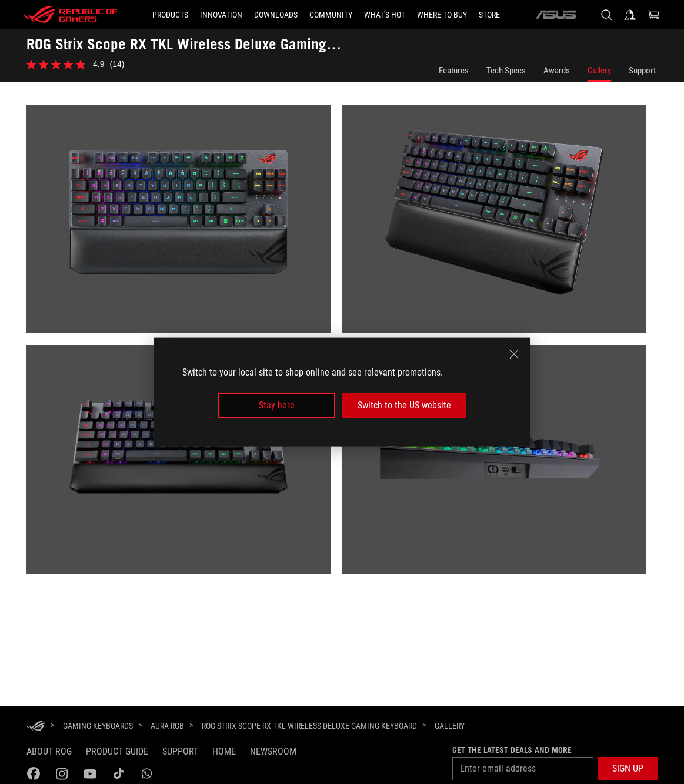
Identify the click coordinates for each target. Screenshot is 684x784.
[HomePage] (36, 727)
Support (642, 71)
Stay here (277, 405)
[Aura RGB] (167, 726)
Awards (557, 71)
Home (224, 751)
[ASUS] (556, 15)
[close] (514, 354)
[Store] (489, 15)
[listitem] (184, 225)
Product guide (117, 751)
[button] (628, 769)
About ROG (49, 751)
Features (454, 71)
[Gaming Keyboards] (98, 726)
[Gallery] (450, 726)
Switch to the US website (404, 405)
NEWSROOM (273, 751)
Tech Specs (506, 71)
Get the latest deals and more (512, 750)
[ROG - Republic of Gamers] (71, 15)
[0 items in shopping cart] (653, 15)
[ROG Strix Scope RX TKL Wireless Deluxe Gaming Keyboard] (309, 726)
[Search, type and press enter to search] (606, 15)
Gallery (599, 71)
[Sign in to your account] (630, 15)
